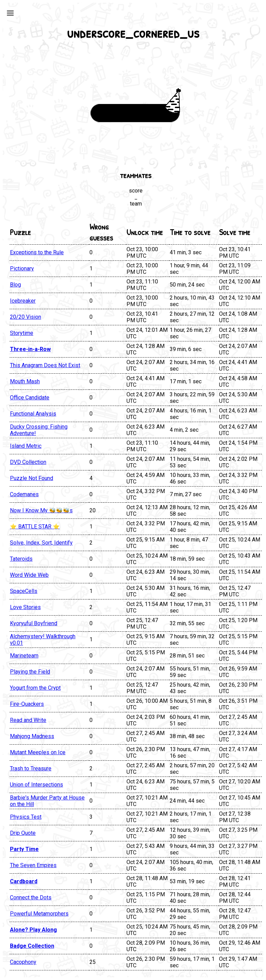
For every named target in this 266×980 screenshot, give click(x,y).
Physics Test (26, 817)
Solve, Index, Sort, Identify (41, 543)
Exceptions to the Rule (37, 252)
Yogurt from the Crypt (35, 688)
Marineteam (24, 656)
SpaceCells (24, 591)
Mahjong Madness (32, 736)
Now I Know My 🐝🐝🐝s (41, 510)
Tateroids (21, 559)
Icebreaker (23, 301)
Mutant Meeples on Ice (38, 752)
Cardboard (24, 881)
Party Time (24, 849)
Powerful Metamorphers (39, 914)
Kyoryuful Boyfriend (34, 623)
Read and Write (28, 720)
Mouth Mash (25, 381)
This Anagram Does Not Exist (45, 365)
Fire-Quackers (27, 704)
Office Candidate (30, 398)
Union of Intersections (37, 785)
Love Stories (25, 607)
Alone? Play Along (33, 930)
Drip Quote (23, 833)
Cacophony (23, 962)
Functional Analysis (33, 414)
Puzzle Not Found (32, 478)
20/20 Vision (26, 317)
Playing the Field (30, 672)
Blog (15, 285)
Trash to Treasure (31, 768)
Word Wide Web (29, 575)
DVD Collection (28, 462)
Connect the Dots (31, 897)
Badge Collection (32, 946)
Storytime (22, 333)
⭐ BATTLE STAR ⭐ (35, 527)
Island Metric (26, 446)
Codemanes (24, 494)
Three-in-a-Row (30, 349)
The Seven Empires (33, 865)
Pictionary (22, 269)
